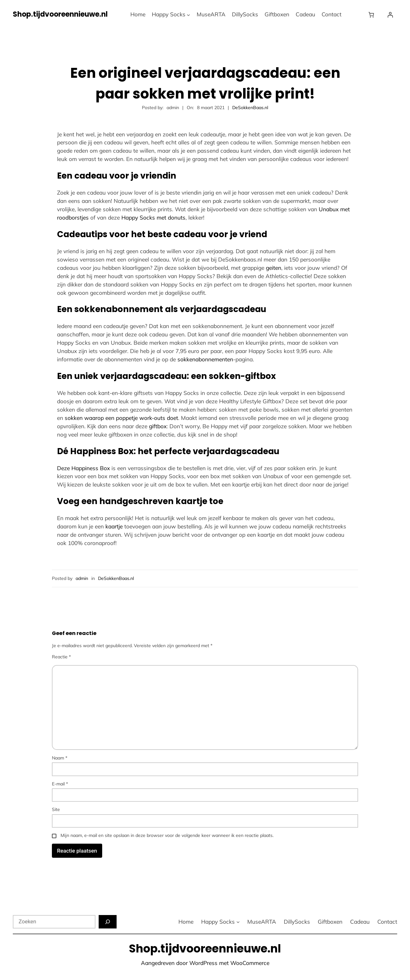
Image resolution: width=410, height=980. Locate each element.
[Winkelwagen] (373, 15)
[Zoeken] (108, 922)
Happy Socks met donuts (153, 217)
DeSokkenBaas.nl (250, 108)
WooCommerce (250, 963)
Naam (60, 758)
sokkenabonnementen (205, 359)
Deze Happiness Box (83, 468)
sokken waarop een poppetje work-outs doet (121, 418)
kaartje (114, 526)
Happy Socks (169, 14)
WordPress (203, 963)
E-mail (60, 784)
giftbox (158, 426)
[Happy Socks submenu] (188, 14)
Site (56, 809)
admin (82, 578)
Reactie (61, 657)
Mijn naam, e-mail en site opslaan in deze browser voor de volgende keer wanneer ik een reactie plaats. (167, 835)
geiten (274, 268)
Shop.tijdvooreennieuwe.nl (60, 14)
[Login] (390, 15)
